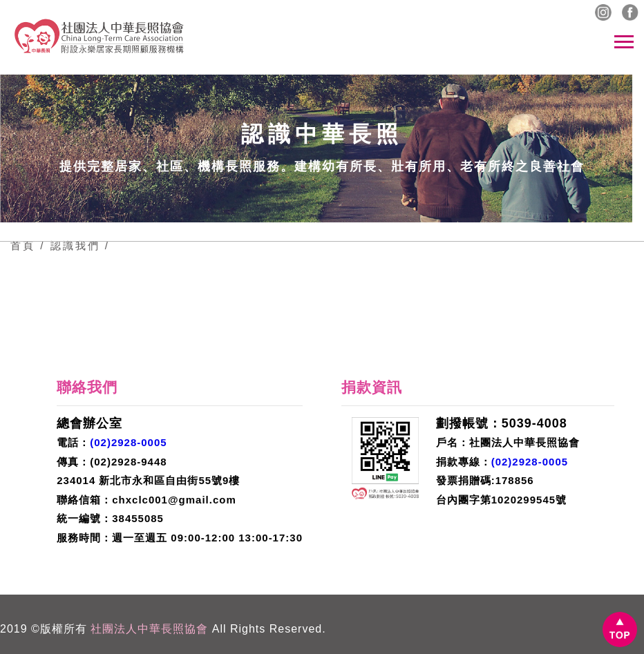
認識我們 (75, 246)
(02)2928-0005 (128, 442)
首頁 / (28, 246)
